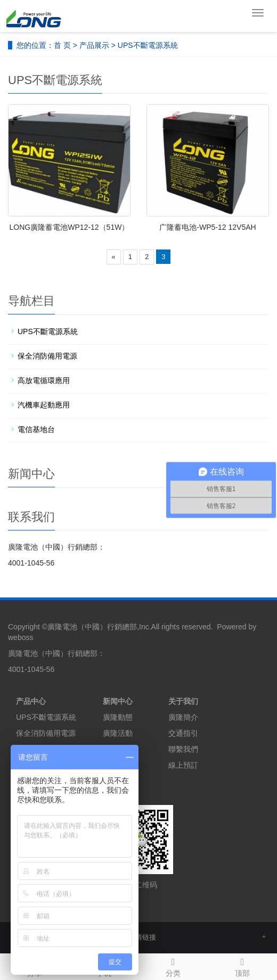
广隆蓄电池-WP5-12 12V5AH (207, 227)
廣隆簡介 (183, 717)
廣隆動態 (118, 717)
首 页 (62, 45)
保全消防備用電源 (47, 356)
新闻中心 (118, 701)
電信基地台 (36, 429)
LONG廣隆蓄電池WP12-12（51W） (70, 227)
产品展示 (94, 45)
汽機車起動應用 (44, 405)
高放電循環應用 (44, 380)
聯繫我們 (183, 749)
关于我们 (183, 701)
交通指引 (183, 733)
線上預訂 (183, 765)
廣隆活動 (118, 733)
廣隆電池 (62, 627)
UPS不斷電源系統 (148, 45)
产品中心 (31, 701)
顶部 (242, 966)
